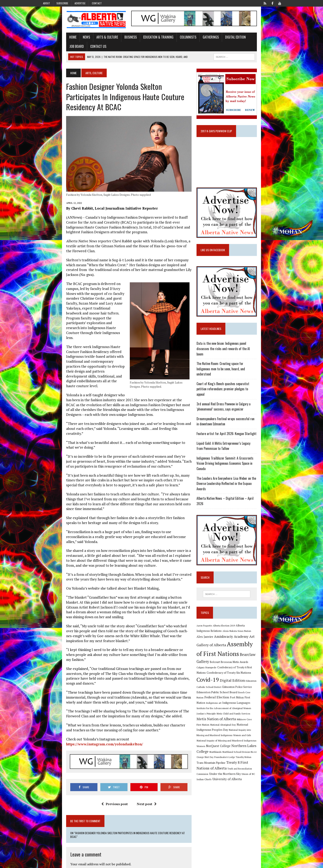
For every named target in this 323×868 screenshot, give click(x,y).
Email (49, 822)
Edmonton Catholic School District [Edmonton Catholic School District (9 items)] (250, 677)
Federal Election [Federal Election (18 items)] (226, 688)
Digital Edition (209, 42)
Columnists (162, 42)
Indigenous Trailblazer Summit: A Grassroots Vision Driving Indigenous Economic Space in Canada (244, 472)
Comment (51, 777)
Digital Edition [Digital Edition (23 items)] (219, 677)
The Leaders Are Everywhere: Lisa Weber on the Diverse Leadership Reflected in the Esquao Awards (241, 487)
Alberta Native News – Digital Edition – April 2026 (238, 499)
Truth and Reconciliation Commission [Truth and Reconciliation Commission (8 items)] (255, 743)
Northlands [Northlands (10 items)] (276, 726)
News (60, 42)
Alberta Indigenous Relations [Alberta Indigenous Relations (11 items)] (263, 630)
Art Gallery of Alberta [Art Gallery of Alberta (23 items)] (239, 641)
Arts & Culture (81, 42)
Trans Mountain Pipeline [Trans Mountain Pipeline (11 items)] (237, 737)
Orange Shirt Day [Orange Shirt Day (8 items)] (249, 732)
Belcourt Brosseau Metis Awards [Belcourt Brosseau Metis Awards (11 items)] (255, 657)
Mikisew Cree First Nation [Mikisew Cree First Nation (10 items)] (260, 705)
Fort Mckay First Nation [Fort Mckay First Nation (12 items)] (254, 688)
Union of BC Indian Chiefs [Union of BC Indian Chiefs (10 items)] (244, 748)
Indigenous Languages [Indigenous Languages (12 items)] (224, 693)
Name (49, 809)
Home (47, 42)
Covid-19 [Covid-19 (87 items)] (263, 670)
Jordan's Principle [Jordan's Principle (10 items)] (236, 699)
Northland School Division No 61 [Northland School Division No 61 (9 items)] (223, 731)
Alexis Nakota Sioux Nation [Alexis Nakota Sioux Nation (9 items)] (220, 636)
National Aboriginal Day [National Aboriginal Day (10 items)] (219, 710)
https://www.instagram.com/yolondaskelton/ (142, 649)
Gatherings (185, 42)
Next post (138, 713)
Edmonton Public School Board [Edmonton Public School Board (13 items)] (244, 683)
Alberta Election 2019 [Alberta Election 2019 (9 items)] (233, 630)
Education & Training (132, 42)
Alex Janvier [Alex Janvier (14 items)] (244, 635)
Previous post (105, 713)
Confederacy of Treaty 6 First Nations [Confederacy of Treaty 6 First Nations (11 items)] (249, 663)
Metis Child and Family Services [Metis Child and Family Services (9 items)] (263, 699)
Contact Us (255, 42)
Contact (97, 3)
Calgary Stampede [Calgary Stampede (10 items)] (216, 663)
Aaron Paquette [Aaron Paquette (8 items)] (214, 630)
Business (104, 42)
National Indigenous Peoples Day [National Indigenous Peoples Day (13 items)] (254, 710)
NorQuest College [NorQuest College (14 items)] (218, 726)
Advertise (80, 3)
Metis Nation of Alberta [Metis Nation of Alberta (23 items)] (226, 704)
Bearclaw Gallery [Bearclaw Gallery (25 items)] (220, 657)
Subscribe (62, 3)
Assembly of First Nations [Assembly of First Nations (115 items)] (241, 649)
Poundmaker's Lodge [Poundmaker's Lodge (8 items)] (269, 732)
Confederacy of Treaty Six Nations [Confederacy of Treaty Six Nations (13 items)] (228, 670)
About (47, 3)
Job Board (233, 42)
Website (50, 835)
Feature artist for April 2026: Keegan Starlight (236, 445)
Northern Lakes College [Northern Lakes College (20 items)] (250, 726)
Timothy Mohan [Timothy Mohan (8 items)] (214, 737)
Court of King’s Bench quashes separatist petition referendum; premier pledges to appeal (238, 403)
